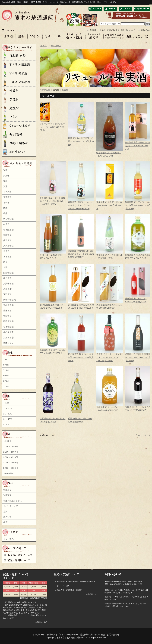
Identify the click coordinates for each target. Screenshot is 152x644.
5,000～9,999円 (11, 468)
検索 (148, 24)
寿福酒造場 (8, 305)
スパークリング (11, 506)
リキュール (56, 46)
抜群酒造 (7, 240)
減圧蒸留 (7, 495)
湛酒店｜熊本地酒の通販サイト (73, 638)
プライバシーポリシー (68, 635)
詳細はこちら (42, 622)
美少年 (6, 176)
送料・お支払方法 (108, 30)
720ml (6, 370)
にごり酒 (7, 517)
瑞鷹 (5, 170)
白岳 (5, 262)
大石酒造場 (8, 219)
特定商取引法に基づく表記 (92, 635)
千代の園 (7, 192)
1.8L (5, 359)
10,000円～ (9, 473)
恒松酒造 (7, 235)
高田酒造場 (8, 321)
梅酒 (5, 522)
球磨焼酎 (7, 289)
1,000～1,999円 (11, 446)
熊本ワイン (8, 343)
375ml (6, 381)
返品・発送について (128, 30)
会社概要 (93, 30)
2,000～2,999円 (11, 452)
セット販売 (8, 539)
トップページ (39, 635)
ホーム (43, 46)
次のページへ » (143, 435)
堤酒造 (6, 251)
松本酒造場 (8, 327)
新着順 (65, 90)
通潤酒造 (7, 197)
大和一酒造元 (9, 300)
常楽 (5, 267)
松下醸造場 (8, 230)
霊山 (5, 181)
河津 (5, 186)
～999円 (7, 441)
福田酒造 (7, 316)
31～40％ (8, 419)
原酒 (5, 512)
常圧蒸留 (7, 490)
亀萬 (5, 208)
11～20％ (8, 408)
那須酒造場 (8, 338)
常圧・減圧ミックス (13, 501)
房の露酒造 (8, 246)
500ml (6, 376)
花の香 (6, 203)
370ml (6, 386)
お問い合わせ (146, 30)
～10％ (6, 403)
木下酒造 (7, 257)
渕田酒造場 (8, 273)
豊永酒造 (7, 311)
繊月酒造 (7, 278)
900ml (6, 365)
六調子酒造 (8, 284)
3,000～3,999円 (11, 457)
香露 (5, 213)
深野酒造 (7, 294)
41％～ (6, 425)
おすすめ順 (45, 90)
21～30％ (8, 414)
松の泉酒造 (8, 332)
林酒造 (6, 224)
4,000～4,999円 (11, 463)
